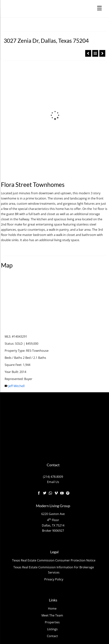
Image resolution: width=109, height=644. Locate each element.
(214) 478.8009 (53, 374)
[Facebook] (39, 391)
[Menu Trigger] (99, 8)
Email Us (53, 379)
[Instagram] (50, 391)
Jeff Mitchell (16, 284)
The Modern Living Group (39, 569)
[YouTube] (62, 391)
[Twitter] (45, 391)
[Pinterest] (68, 391)
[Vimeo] (56, 391)
